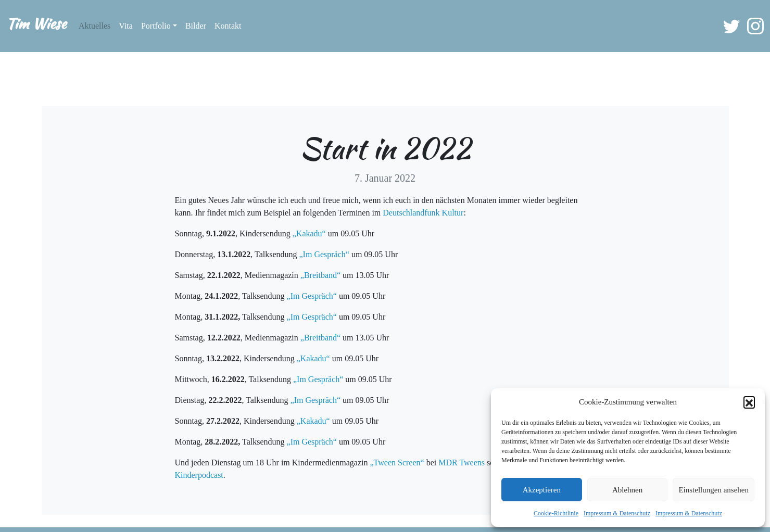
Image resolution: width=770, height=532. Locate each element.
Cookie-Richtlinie (556, 513)
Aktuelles (94, 26)
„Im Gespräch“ (324, 254)
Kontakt (228, 26)
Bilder (196, 26)
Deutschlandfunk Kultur (423, 213)
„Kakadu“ (309, 233)
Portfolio (156, 26)
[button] (749, 402)
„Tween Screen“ (397, 463)
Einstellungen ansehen (714, 490)
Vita (126, 26)
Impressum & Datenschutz (617, 513)
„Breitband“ (320, 275)
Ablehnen (627, 490)
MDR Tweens (462, 463)
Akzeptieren (542, 490)
